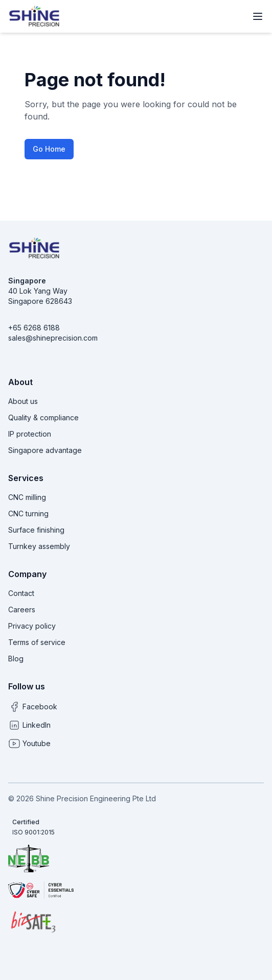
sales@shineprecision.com (53, 338)
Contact (21, 593)
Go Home (49, 149)
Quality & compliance (43, 417)
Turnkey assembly (39, 546)
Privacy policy (32, 626)
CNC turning (28, 513)
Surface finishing (36, 530)
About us (23, 401)
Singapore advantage (45, 450)
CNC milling (27, 497)
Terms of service (37, 642)
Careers (22, 609)
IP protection (30, 434)
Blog (16, 659)
